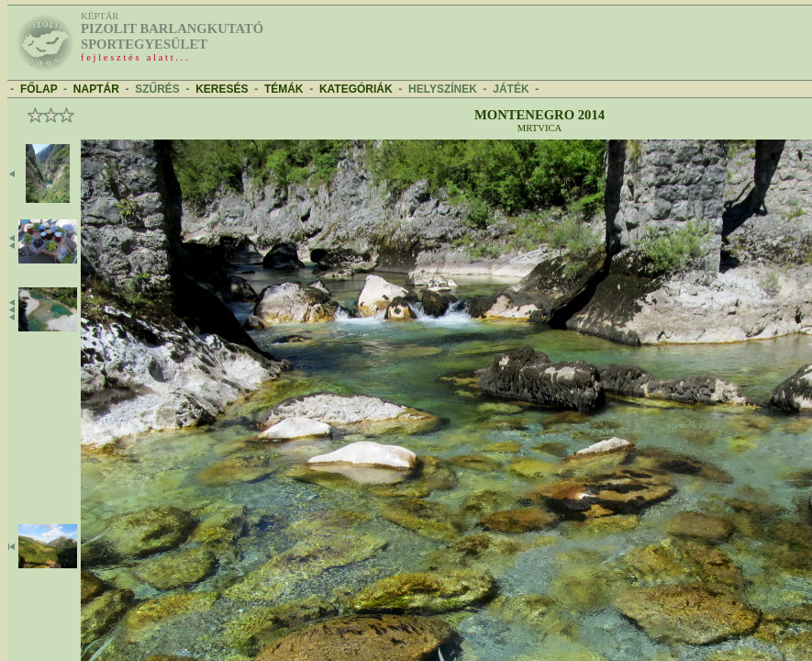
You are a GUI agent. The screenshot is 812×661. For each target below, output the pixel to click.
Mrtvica (540, 128)
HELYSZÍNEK (443, 89)
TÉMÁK (284, 89)
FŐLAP (39, 89)
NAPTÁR (96, 89)
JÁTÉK (511, 89)
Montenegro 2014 (539, 115)
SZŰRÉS (157, 89)
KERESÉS (222, 89)
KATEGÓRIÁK (356, 89)
